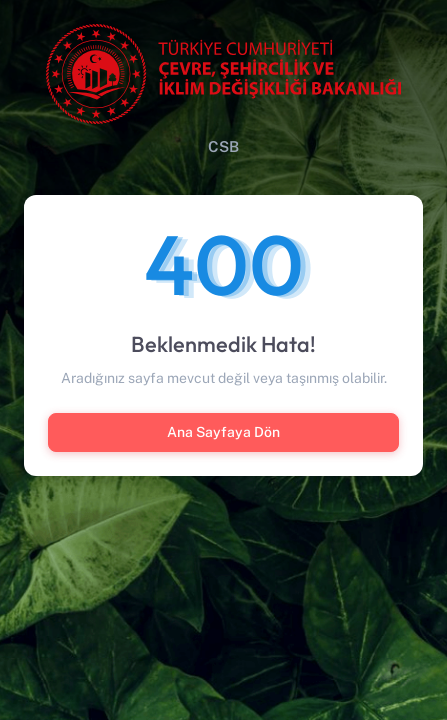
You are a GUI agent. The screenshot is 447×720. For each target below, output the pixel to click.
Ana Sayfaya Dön (223, 432)
